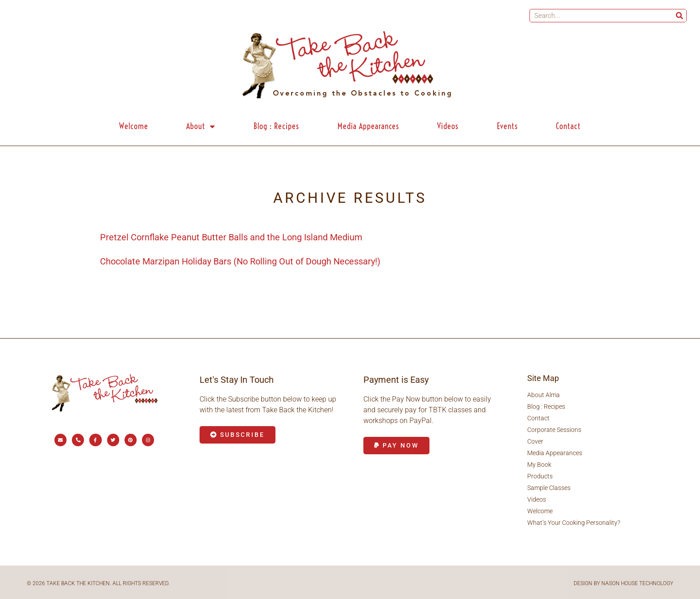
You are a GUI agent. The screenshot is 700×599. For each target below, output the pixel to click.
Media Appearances (368, 126)
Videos (448, 126)
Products (540, 476)
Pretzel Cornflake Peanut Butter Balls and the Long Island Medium (231, 237)
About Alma (544, 395)
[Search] (679, 16)
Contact (568, 126)
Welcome (134, 126)
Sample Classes (549, 488)
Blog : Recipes (276, 126)
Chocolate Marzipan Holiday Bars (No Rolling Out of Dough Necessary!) (240, 261)
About (201, 126)
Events (507, 126)
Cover (535, 441)
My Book (539, 465)
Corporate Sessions (554, 430)
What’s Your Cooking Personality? (574, 523)
